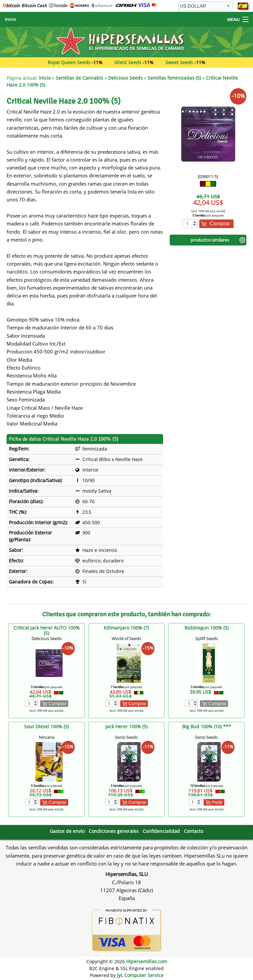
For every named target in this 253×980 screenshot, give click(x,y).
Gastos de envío (67, 831)
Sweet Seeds (179, 62)
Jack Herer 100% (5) (126, 726)
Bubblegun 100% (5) (207, 628)
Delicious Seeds (125, 78)
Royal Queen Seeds (69, 62)
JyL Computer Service (140, 975)
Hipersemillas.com (147, 961)
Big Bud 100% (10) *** (207, 726)
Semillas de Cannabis (79, 78)
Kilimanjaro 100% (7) (126, 628)
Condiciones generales (114, 831)
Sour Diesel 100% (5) (46, 726)
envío (220, 211)
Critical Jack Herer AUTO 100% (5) (47, 630)
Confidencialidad (161, 831)
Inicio (11, 19)
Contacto (194, 831)
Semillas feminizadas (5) (174, 78)
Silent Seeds (128, 62)
